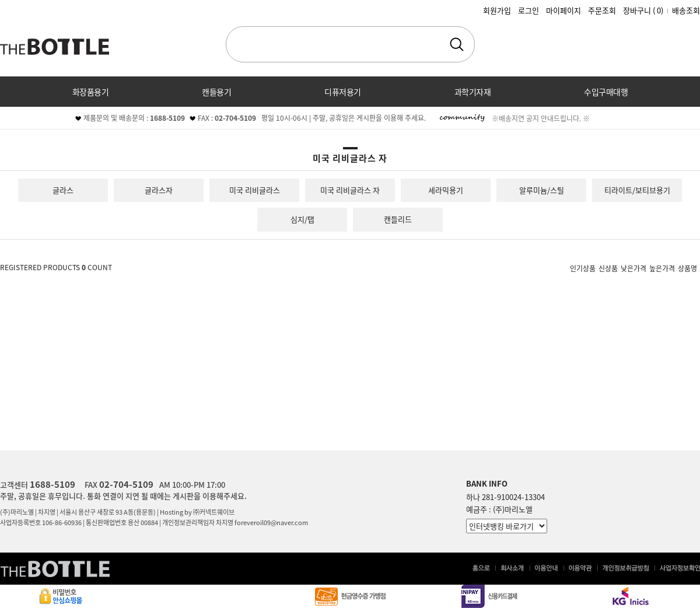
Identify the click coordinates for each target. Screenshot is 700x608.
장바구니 (643, 10)
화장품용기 (91, 92)
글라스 (63, 190)
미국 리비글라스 (255, 190)
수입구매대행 (606, 92)
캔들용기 (216, 92)
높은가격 (662, 268)
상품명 (687, 268)
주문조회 (602, 10)
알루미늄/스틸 (542, 190)
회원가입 (497, 10)
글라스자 (159, 190)
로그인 (528, 10)
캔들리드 (398, 219)
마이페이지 (563, 10)
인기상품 (583, 268)
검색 (457, 44)
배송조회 (686, 10)
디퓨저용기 (343, 92)
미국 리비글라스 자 (350, 190)
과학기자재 (473, 92)
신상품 (608, 268)
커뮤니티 (350, 122)
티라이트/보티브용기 (637, 190)
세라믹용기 (446, 190)
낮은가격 (633, 268)
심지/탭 (302, 219)
